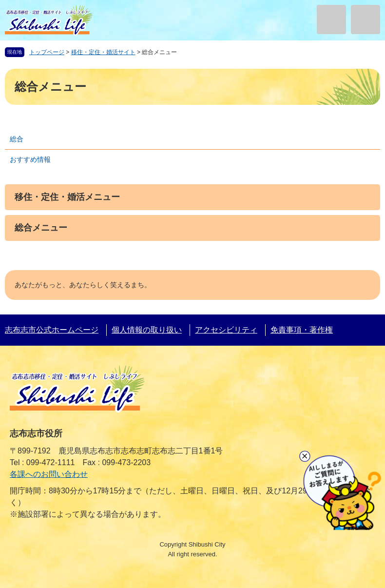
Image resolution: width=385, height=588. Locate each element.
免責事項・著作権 (302, 330)
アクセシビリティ (226, 330)
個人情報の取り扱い (147, 330)
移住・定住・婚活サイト (103, 52)
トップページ (47, 52)
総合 (17, 139)
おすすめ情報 (30, 159)
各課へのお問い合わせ (49, 474)
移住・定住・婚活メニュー (67, 197)
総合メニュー (41, 228)
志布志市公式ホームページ (52, 330)
